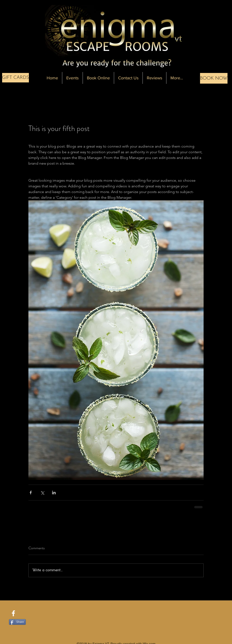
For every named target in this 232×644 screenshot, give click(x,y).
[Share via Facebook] (31, 493)
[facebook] (13, 613)
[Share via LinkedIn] (54, 493)
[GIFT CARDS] (16, 78)
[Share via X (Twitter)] (42, 493)
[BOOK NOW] (214, 78)
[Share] (17, 622)
